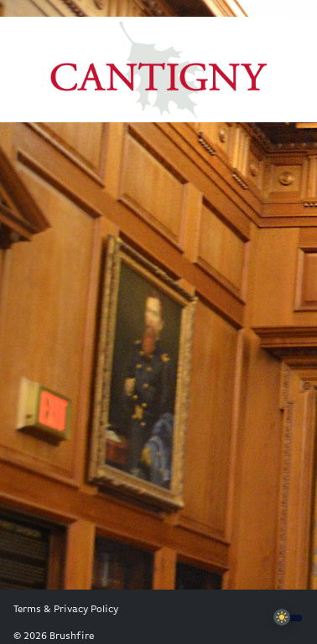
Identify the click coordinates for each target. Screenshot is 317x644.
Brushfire (72, 636)
